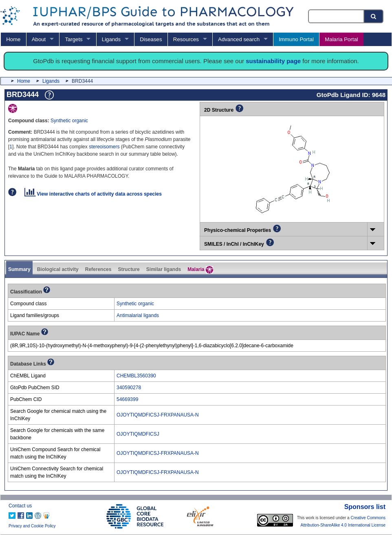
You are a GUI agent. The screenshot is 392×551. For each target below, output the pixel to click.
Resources (186, 39)
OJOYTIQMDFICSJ (138, 434)
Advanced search (239, 39)
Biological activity (58, 269)
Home (13, 39)
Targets (74, 39)
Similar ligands (164, 269)
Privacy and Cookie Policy (32, 526)
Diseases (151, 39)
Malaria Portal (341, 39)
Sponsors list (365, 507)
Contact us (20, 506)
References (98, 269)
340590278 (129, 388)
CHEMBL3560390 (136, 376)
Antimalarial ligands (138, 315)
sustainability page (273, 61)
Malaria (200, 270)
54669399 (127, 399)
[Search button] (374, 16)
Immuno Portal (296, 39)
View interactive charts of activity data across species (93, 194)
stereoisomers (105, 147)
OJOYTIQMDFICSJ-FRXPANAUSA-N (158, 415)
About (39, 39)
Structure (129, 269)
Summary (19, 269)
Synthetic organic (69, 121)
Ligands (111, 39)
